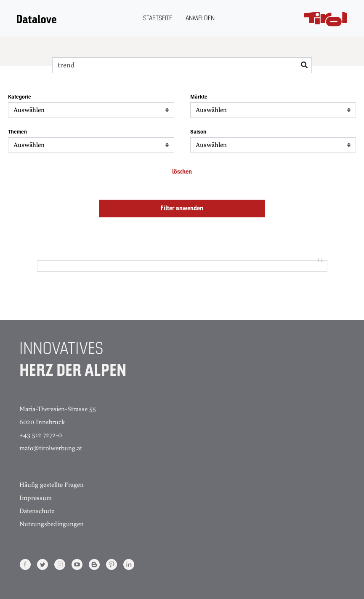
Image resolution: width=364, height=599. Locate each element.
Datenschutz (37, 511)
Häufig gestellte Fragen (52, 485)
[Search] (182, 65)
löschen (182, 172)
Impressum (36, 498)
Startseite (158, 19)
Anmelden (200, 19)
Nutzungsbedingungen (52, 524)
